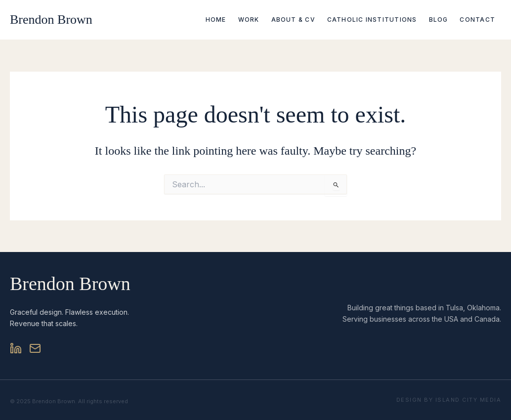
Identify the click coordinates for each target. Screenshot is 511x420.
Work (249, 20)
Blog (439, 20)
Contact (477, 20)
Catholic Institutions (372, 20)
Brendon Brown (51, 20)
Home (216, 20)
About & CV (293, 20)
